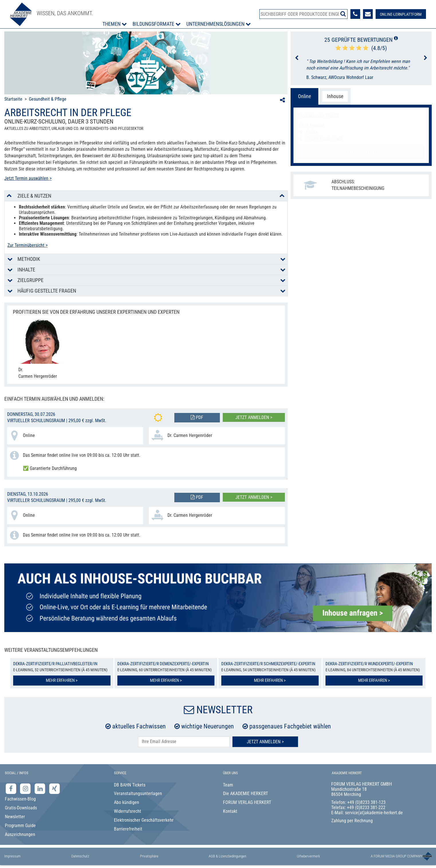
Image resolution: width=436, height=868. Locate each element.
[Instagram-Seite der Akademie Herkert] (26, 788)
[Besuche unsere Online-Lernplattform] (401, 14)
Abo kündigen (127, 802)
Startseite (13, 99)
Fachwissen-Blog (20, 799)
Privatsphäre (149, 856)
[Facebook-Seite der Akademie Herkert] (12, 788)
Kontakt (230, 811)
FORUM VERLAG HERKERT (247, 802)
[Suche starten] (343, 14)
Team (228, 785)
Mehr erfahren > (62, 680)
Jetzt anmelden (361, 152)
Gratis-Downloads (21, 808)
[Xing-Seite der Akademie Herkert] (55, 788)
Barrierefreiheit (128, 829)
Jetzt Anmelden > (265, 742)
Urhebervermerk (308, 856)
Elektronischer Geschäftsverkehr (144, 820)
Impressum (12, 856)
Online (304, 96)
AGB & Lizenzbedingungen (227, 856)
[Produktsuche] (303, 14)
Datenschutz (80, 856)
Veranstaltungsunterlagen (138, 793)
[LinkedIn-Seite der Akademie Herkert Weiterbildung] (41, 788)
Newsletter (15, 817)
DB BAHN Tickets (130, 785)
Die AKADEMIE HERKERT (245, 793)
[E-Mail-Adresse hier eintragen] (184, 742)
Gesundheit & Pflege (48, 99)
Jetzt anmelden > (254, 417)
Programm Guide (20, 826)
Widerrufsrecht (128, 811)
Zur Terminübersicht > (27, 245)
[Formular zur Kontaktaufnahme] (368, 14)
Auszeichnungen (20, 834)
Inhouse (335, 96)
